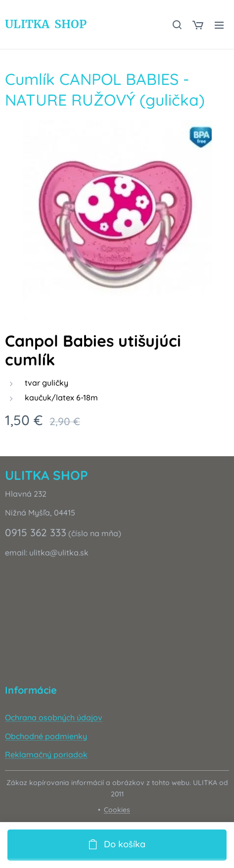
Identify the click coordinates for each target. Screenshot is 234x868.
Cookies (117, 810)
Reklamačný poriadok (46, 754)
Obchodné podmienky (46, 736)
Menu (219, 25)
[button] (177, 25)
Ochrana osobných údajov (54, 717)
